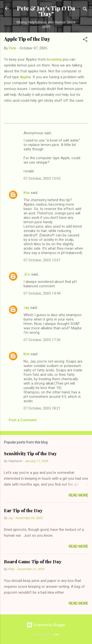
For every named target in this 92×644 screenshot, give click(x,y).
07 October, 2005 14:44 (42, 293)
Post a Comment (23, 420)
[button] (85, 40)
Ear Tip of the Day (23, 511)
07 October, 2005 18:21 (42, 408)
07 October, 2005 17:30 (42, 340)
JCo (27, 274)
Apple (24, 77)
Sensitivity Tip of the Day (30, 454)
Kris (27, 193)
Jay (26, 308)
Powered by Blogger (46, 625)
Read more (78, 495)
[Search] (85, 10)
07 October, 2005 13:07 (42, 260)
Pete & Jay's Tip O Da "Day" (46, 11)
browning (54, 59)
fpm (57, 635)
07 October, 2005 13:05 (42, 178)
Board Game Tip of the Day (33, 562)
